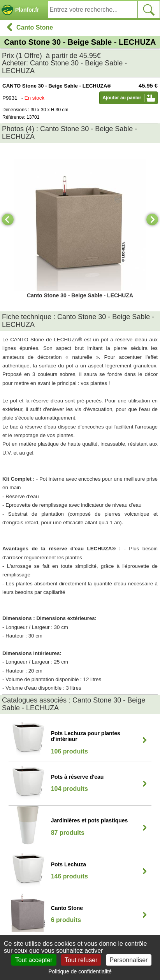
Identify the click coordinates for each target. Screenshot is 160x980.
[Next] (152, 220)
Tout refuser (81, 960)
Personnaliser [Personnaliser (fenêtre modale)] (129, 960)
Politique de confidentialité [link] (80, 971)
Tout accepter (34, 960)
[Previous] (8, 220)
